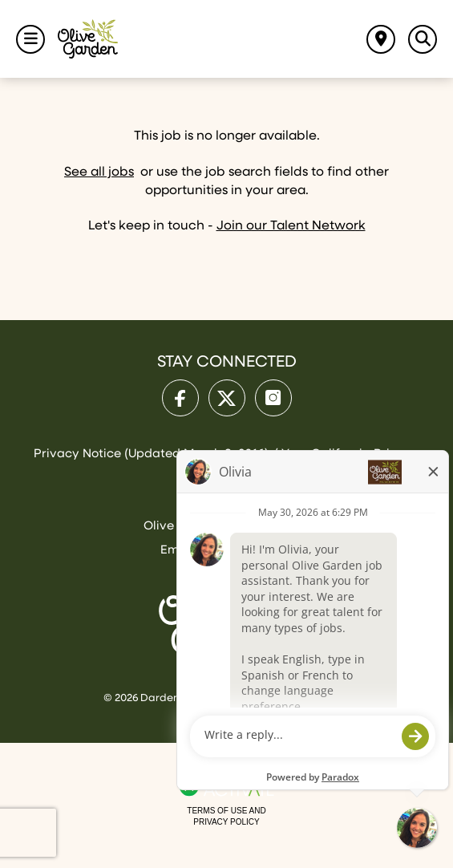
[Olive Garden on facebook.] (180, 398)
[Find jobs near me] (381, 39)
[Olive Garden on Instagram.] (273, 398)
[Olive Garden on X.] (227, 398)
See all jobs (99, 172)
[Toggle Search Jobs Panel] (423, 39)
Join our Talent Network (291, 226)
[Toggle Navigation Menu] (30, 39)
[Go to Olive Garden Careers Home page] (88, 39)
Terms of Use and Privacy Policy (226, 816)
